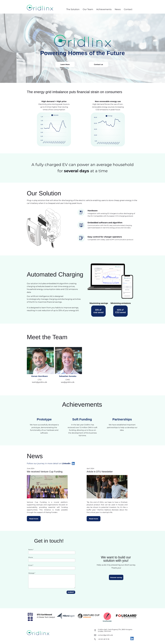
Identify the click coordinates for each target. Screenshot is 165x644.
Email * (31, 565)
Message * (32, 573)
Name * (31, 549)
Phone (31, 557)
